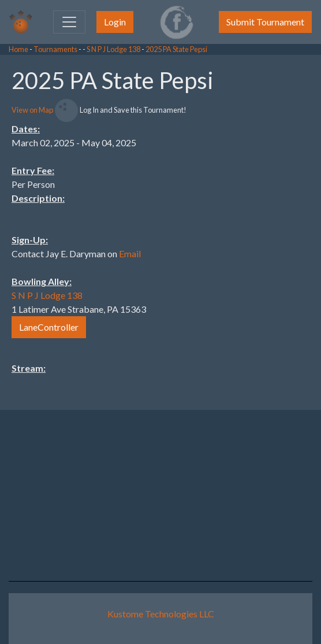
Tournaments (55, 49)
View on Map (32, 110)
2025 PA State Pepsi (176, 49)
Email (130, 253)
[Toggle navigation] (69, 22)
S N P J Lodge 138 (113, 49)
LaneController (49, 327)
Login (115, 22)
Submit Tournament (265, 22)
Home (18, 49)
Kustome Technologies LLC (161, 614)
